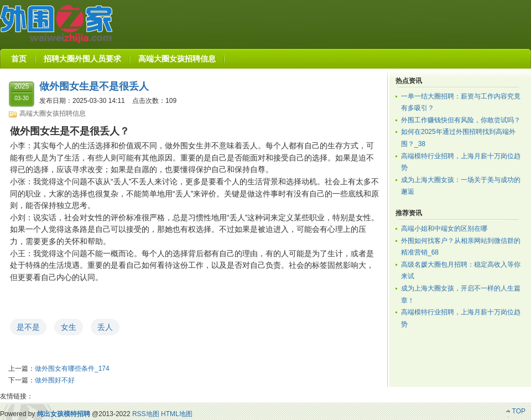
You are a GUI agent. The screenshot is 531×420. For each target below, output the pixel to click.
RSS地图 (146, 414)
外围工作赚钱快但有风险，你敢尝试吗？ (461, 120)
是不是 (28, 327)
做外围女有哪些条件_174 (72, 369)
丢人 (105, 327)
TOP (519, 411)
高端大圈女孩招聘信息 (53, 113)
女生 (69, 327)
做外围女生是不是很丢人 (94, 86)
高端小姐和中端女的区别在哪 (444, 229)
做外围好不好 (55, 380)
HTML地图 (177, 414)
